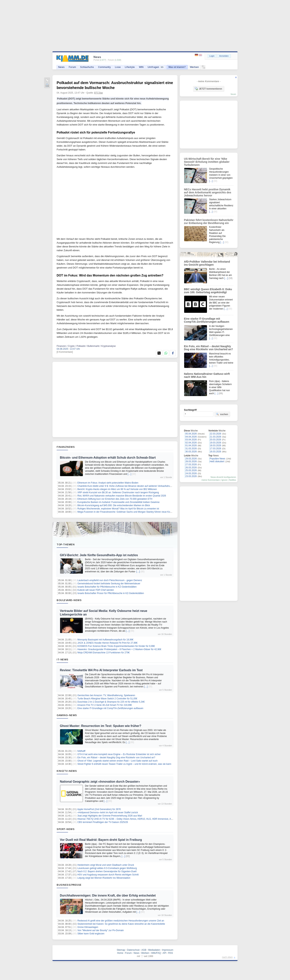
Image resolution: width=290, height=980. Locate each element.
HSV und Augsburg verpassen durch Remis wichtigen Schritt (108, 875)
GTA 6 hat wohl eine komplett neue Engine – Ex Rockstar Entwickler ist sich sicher (119, 754)
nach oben (227, 957)
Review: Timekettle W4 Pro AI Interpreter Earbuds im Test (101, 670)
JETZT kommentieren (208, 89)
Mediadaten (154, 950)
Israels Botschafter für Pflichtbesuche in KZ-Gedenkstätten (107, 587)
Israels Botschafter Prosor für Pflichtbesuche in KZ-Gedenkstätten (111, 593)
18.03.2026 (216, 446)
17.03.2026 (216, 449)
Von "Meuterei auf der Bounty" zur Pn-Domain (101, 930)
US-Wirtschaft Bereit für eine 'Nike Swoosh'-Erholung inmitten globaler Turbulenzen (207, 162)
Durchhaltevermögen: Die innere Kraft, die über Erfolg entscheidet (108, 895)
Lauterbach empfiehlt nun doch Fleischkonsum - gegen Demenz (110, 580)
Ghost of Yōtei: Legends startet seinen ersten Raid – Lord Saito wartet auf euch (117, 761)
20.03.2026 (216, 440)
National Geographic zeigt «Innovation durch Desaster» (100, 782)
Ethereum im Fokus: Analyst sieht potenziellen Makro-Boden (108, 483)
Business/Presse (69, 885)
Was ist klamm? (177, 67)
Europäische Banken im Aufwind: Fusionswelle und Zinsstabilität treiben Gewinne (118, 502)
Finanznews (66, 447)
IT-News (63, 659)
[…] (130, 474)
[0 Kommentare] (65, 352)
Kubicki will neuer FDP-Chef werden (96, 590)
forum (233, 94)
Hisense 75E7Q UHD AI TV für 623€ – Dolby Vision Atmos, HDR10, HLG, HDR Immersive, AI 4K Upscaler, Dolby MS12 (138, 819)
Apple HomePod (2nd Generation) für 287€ (99, 809)
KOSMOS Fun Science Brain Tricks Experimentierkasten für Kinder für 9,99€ (116, 646)
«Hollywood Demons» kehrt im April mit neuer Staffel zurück (108, 812)
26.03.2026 (191, 468)
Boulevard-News (69, 600)
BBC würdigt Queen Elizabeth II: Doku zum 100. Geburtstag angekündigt (208, 291)
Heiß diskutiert (217, 461)
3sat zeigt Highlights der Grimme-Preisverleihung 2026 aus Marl (110, 816)
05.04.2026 (191, 434)
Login (212, 56)
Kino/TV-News (67, 771)
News (61, 67)
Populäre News (217, 459)
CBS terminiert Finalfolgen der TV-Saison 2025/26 (103, 822)
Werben (194, 67)
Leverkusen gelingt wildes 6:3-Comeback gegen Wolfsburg (107, 868)
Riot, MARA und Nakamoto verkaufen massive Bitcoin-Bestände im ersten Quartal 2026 (122, 496)
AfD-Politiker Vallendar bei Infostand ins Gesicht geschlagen (207, 263)
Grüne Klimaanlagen (88, 927)
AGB (144, 950)
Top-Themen (66, 544)
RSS (171, 953)
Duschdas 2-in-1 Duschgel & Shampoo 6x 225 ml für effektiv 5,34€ (111, 702)
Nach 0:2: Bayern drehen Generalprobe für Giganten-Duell (107, 871)
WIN (141, 67)
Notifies (233, 480)
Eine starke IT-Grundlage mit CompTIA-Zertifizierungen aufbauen (110, 708)
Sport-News (66, 829)
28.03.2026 (191, 461)
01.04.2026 (191, 446)
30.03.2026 (191, 452)
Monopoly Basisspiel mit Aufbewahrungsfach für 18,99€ (105, 640)
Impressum (168, 950)
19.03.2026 (216, 443)
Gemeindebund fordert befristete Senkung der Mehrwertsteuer (109, 584)
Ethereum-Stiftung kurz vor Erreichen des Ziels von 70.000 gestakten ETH (115, 499)
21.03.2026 (216, 437)
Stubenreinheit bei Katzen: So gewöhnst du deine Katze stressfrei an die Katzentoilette (121, 924)
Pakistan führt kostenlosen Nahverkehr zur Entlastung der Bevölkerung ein (209, 222)
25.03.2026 (191, 470)
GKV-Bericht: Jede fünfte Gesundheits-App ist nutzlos (99, 555)
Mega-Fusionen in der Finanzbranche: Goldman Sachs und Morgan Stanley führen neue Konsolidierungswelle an (135, 512)
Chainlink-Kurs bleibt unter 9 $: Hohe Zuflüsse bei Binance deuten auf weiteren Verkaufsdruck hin (127, 486)
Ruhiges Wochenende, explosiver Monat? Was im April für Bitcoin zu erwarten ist (118, 509)
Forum (72, 67)
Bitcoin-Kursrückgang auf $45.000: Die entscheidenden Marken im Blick (114, 505)
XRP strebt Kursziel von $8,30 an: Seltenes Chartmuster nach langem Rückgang (118, 492)
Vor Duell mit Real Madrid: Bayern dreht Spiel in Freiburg (101, 840)
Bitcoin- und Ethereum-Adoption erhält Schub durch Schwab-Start (108, 458)
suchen (222, 414)
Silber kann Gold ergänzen (91, 934)
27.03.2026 (191, 465)
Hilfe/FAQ (156, 953)
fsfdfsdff (81, 751)
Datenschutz (133, 950)
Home (120, 953)
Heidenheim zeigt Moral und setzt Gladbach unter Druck (106, 865)
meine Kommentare (211, 480)
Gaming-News (67, 715)
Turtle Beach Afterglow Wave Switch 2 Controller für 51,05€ (107, 699)
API (164, 953)
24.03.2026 (191, 473)
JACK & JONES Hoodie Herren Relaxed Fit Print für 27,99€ (107, 643)
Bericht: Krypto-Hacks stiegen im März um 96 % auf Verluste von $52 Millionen (117, 489)
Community (104, 67)
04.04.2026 (191, 437)
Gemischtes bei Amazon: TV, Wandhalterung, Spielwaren (106, 695)
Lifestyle (130, 67)
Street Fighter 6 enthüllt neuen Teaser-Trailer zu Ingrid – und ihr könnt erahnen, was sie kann (124, 764)
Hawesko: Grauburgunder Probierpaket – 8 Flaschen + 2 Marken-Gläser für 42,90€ (119, 649)
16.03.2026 (216, 452)
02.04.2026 (191, 443)
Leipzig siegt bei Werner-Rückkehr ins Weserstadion (104, 878)
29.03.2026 (191, 459)
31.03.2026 (191, 449)
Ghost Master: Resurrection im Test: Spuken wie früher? (101, 726)
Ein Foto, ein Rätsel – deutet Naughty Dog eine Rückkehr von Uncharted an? (116, 758)
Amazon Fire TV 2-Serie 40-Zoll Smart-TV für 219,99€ (105, 705)
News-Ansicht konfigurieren (223, 477)
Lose (118, 67)
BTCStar (99, 93)
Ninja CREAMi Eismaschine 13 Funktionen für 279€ (103, 653)
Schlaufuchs (87, 67)
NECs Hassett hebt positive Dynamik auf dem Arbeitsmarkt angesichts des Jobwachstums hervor (208, 192)
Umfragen (156, 67)
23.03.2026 (191, 476)
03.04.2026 (191, 440)
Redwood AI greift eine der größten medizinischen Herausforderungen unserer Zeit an (121, 921)
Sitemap (121, 950)
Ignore (224, 480)
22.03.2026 (216, 434)
